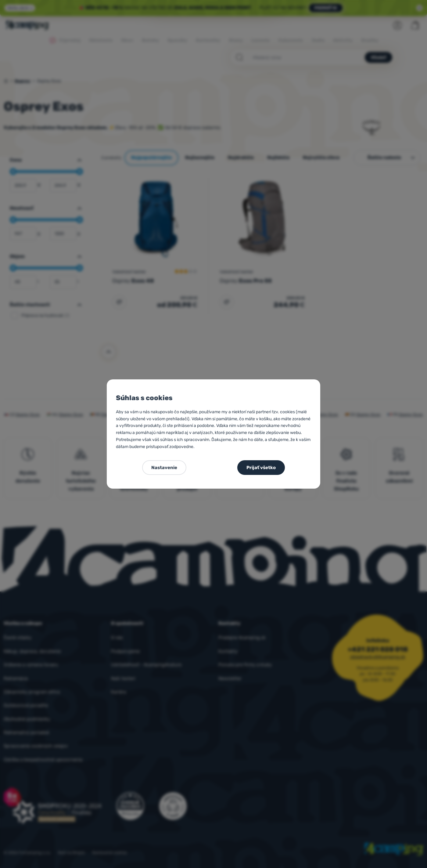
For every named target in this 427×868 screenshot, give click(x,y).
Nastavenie (164, 468)
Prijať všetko (261, 468)
